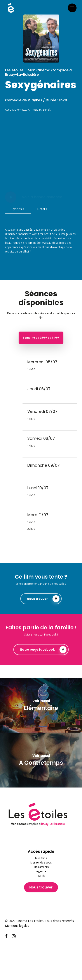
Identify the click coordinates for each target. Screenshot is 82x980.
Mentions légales (17, 926)
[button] (72, 8)
